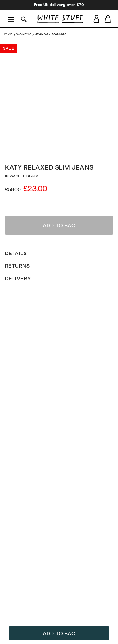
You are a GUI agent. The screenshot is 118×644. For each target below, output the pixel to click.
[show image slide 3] (53, 149)
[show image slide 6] (72, 149)
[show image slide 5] (65, 149)
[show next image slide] (105, 98)
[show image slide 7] (78, 149)
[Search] (24, 19)
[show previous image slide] (13, 98)
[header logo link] (60, 19)
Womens (24, 34)
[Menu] (11, 19)
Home (8, 34)
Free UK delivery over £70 (59, 5)
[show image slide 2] (47, 149)
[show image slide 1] (40, 149)
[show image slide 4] (59, 149)
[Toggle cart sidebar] (108, 19)
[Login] (96, 18)
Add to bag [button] (59, 634)
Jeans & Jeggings (51, 34)
